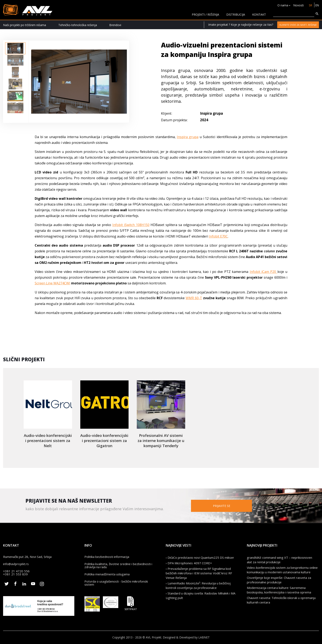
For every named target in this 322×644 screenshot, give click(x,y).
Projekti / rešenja (205, 14)
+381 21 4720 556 (16, 571)
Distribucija (236, 14)
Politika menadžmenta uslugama (107, 574)
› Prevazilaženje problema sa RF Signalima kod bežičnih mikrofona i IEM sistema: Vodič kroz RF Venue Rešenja (199, 573)
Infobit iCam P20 (264, 272)
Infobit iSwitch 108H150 (131, 225)
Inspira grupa (188, 137)
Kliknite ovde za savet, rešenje (298, 25)
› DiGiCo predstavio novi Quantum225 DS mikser (200, 557)
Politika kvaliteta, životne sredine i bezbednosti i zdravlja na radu (118, 565)
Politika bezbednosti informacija (107, 557)
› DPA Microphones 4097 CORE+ (189, 563)
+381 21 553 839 (15, 574)
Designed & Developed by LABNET (186, 637)
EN (317, 5)
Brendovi (115, 25)
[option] (15, 48)
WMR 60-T (194, 298)
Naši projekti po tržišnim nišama (25, 25)
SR (310, 5)
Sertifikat (131, 603)
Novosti (298, 5)
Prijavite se (227, 506)
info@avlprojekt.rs (16, 564)
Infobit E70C (218, 236)
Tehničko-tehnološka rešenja (78, 25)
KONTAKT (259, 14)
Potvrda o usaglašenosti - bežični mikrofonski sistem (116, 583)
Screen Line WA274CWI (52, 283)
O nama (282, 5)
